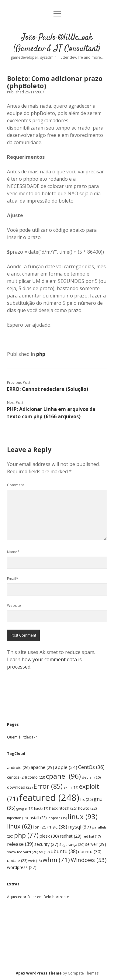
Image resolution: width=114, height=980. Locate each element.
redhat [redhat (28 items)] (71, 836)
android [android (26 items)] (18, 767)
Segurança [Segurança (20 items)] (72, 844)
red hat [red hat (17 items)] (92, 836)
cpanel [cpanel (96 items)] (63, 776)
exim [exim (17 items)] (71, 787)
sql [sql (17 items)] (44, 852)
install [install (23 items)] (38, 818)
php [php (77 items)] (26, 835)
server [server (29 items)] (96, 844)
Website (14, 605)
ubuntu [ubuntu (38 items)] (64, 851)
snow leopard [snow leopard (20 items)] (22, 852)
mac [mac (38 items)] (58, 827)
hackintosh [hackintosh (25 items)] (63, 808)
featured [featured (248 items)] (49, 798)
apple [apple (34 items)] (66, 767)
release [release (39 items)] (20, 844)
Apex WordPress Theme (39, 973)
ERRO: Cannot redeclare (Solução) (48, 389)
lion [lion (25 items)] (40, 827)
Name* (13, 552)
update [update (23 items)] (17, 861)
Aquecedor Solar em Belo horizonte (38, 897)
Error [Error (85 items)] (48, 786)
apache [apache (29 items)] (42, 767)
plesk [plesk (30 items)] (49, 836)
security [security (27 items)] (46, 844)
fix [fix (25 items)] (86, 799)
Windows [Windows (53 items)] (89, 860)
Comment (16, 485)
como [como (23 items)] (36, 777)
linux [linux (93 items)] (83, 817)
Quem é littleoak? (22, 737)
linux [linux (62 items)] (19, 826)
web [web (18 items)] (35, 861)
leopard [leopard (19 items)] (57, 818)
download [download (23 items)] (20, 787)
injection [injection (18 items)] (17, 818)
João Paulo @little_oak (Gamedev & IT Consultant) (57, 43)
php (41, 354)
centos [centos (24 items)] (17, 777)
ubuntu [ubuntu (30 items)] (90, 851)
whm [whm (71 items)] (56, 860)
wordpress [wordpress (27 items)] (22, 867)
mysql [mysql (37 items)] (79, 827)
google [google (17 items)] (25, 808)
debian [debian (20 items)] (91, 777)
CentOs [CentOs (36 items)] (91, 767)
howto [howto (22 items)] (87, 808)
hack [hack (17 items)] (41, 808)
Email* (13, 579)
